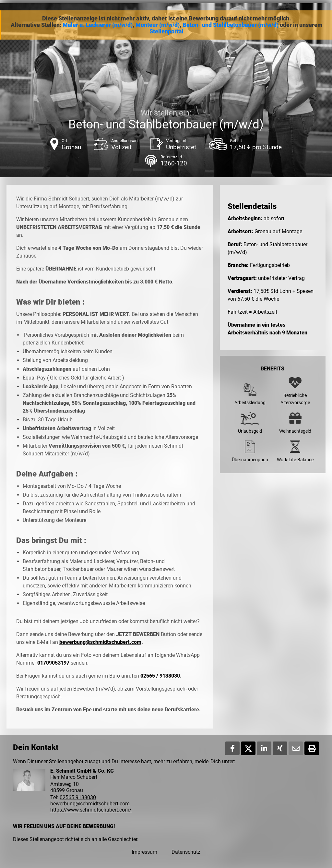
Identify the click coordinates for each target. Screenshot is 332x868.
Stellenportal (166, 31)
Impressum (144, 852)
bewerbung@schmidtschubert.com (100, 642)
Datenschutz (186, 852)
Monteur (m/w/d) (158, 25)
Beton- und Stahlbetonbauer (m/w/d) (231, 25)
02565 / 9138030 (160, 676)
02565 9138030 (78, 797)
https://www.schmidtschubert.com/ (91, 810)
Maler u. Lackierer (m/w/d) (98, 25)
